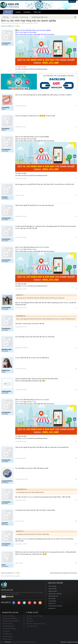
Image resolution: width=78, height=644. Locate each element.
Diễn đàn (8, 12)
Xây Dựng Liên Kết (53, 596)
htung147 (18, 195)
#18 (76, 521)
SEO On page (52, 599)
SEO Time (8, 642)
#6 (76, 216)
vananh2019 (18, 106)
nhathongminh (19, 390)
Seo (22, 249)
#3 (76, 127)
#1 (76, 72)
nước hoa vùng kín (32, 626)
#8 (76, 289)
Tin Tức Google (52, 586)
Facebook (27, 12)
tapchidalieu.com (7, 634)
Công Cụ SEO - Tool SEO (55, 594)
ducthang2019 (19, 308)
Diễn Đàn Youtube (8, 624)
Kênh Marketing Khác (8, 626)
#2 (76, 106)
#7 (76, 237)
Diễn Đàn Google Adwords (10, 618)
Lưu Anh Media (52, 601)
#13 (76, 390)
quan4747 (18, 521)
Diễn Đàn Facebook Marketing (11, 621)
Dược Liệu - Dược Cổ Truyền (35, 616)
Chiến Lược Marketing (9, 616)
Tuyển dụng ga (52, 606)
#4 (76, 178)
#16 (76, 479)
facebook (25, 286)
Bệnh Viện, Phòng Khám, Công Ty (36, 624)
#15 (76, 458)
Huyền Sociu (18, 369)
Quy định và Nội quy (72, 642)
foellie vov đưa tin (7, 639)
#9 (76, 308)
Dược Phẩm (30, 621)
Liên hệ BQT (6, 631)
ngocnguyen (18, 127)
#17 (76, 500)
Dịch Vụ (18, 249)
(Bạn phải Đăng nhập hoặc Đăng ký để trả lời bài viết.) (64, 573)
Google (18, 12)
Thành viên (37, 12)
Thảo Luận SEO (52, 589)
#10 (76, 327)
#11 (76, 348)
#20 (76, 563)
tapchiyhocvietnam (8, 637)
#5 (76, 195)
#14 (76, 441)
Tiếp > (18, 26)
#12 (76, 369)
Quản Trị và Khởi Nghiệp (9, 629)
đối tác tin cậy (52, 603)
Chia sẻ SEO (5, 576)
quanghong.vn (52, 608)
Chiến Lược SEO (53, 591)
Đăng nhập (72, 2)
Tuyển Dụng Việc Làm (15, 23)
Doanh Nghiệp (44, 247)
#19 (76, 544)
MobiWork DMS (19, 348)
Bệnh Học (29, 618)
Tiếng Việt (63, 642)
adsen (17, 563)
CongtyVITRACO (19, 479)
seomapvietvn (30, 23)
